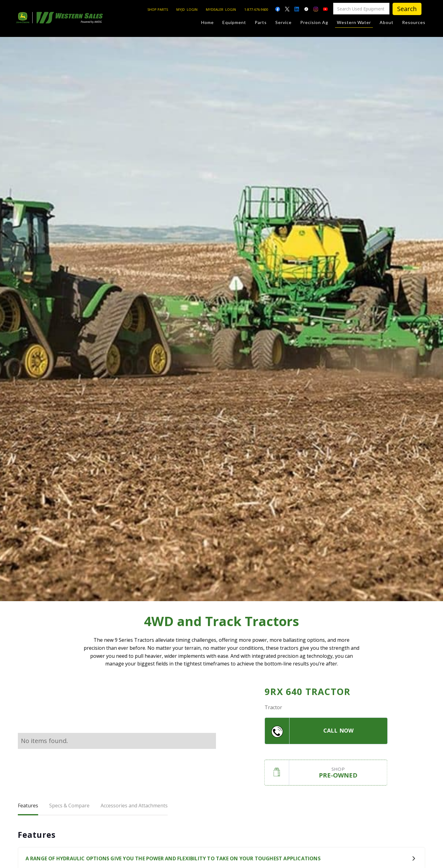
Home (208, 22)
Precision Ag (314, 22)
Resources (414, 22)
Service (283, 22)
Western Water (354, 24)
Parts (261, 22)
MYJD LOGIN (187, 9)
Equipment (234, 22)
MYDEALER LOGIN (221, 9)
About (387, 22)
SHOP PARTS (158, 9)
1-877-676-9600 (256, 9)
